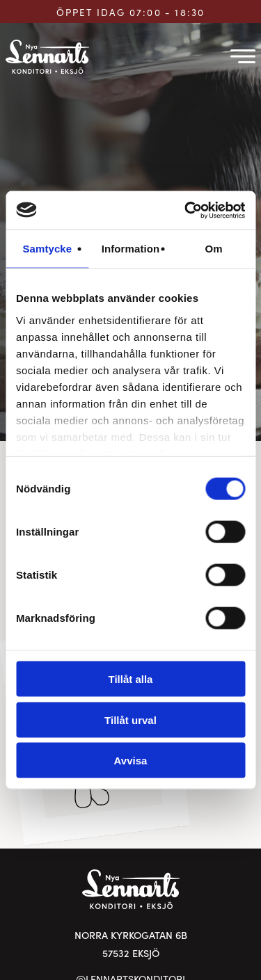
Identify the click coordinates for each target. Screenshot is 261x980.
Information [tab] (131, 249)
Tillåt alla (131, 679)
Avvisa (131, 761)
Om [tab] (214, 249)
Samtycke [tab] (47, 249)
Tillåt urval (130, 720)
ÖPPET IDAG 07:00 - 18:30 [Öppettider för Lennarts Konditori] (131, 12)
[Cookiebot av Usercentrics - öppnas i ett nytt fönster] (186, 210)
